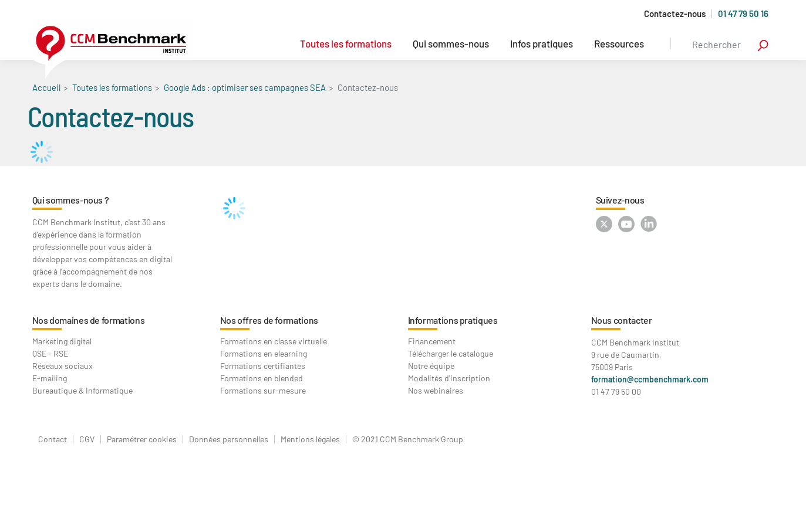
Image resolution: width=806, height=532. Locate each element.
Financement (432, 341)
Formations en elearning (264, 353)
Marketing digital (62, 341)
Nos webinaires (436, 390)
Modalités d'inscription (449, 378)
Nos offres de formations (269, 320)
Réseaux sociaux (63, 366)
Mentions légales (310, 439)
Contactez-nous (675, 14)
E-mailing (50, 378)
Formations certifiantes (263, 366)
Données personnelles (229, 439)
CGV (87, 439)
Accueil (46, 87)
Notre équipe (431, 366)
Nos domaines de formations (89, 320)
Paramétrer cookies (142, 439)
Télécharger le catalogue (451, 353)
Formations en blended (262, 378)
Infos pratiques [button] (542, 43)
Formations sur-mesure (263, 390)
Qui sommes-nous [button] (451, 43)
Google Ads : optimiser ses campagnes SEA (245, 87)
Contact (53, 439)
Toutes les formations (346, 43)
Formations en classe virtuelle (274, 341)
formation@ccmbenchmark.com (650, 379)
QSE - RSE (50, 353)
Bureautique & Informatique (82, 390)
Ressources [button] (619, 43)
